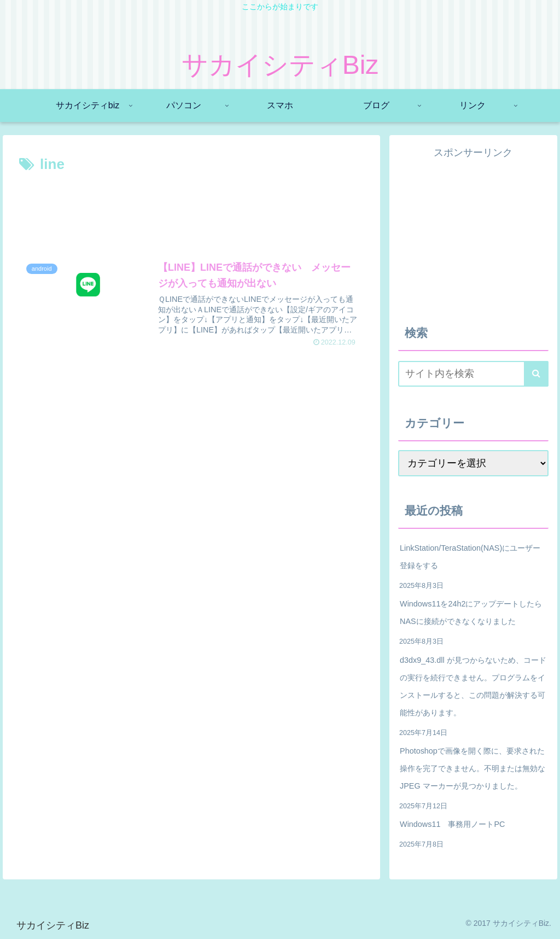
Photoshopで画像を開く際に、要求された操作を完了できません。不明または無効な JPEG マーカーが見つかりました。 (472, 768)
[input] (473, 374)
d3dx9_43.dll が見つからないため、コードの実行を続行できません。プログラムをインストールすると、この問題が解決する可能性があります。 (473, 686)
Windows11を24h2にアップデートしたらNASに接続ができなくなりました (471, 613)
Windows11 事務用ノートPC (452, 824)
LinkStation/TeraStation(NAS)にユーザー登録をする (470, 557)
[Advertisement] (191, 209)
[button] (536, 374)
